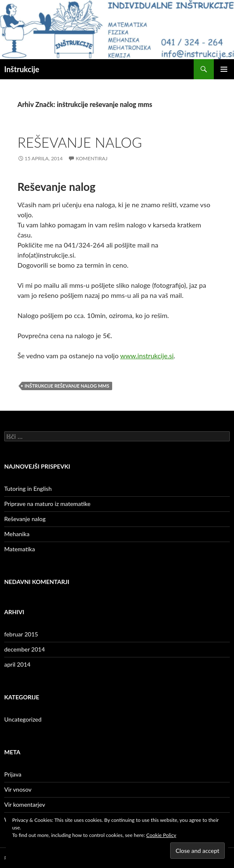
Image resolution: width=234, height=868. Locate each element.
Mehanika (17, 534)
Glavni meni (224, 69)
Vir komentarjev (25, 804)
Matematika (20, 549)
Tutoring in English (28, 489)
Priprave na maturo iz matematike (47, 504)
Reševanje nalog (80, 142)
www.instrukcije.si (147, 356)
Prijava (13, 774)
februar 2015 (21, 634)
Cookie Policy (161, 835)
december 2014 (25, 649)
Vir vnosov (18, 789)
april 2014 (17, 664)
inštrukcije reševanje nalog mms (67, 386)
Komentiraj (91, 158)
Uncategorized (23, 719)
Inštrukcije (22, 69)
